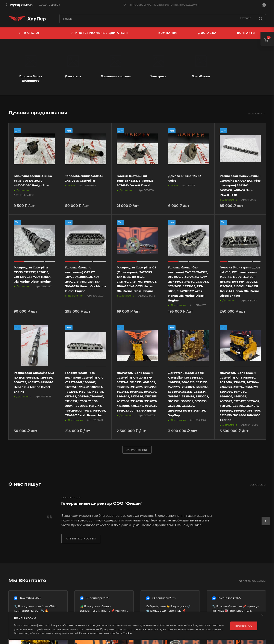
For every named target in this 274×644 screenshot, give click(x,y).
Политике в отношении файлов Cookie (105, 633)
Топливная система (116, 76)
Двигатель (73, 76)
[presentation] (266, 521)
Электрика (158, 76)
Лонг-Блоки (201, 76)
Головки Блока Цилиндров (31, 78)
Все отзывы (258, 485)
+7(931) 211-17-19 (21, 5)
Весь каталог (257, 114)
